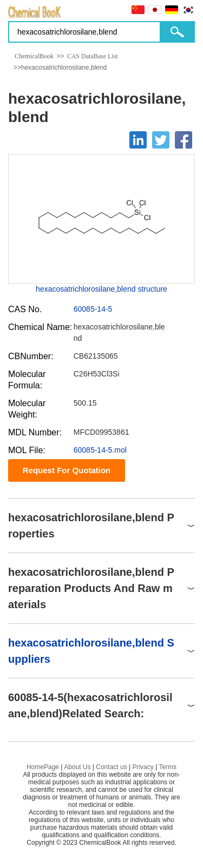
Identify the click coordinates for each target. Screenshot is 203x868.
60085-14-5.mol (100, 450)
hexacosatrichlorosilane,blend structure (101, 289)
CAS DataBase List (93, 56)
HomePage (43, 767)
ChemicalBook (34, 56)
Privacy (143, 767)
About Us (77, 767)
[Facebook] (184, 140)
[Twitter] (161, 140)
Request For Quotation (67, 470)
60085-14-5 (93, 309)
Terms (168, 767)
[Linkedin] (138, 140)
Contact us (111, 767)
